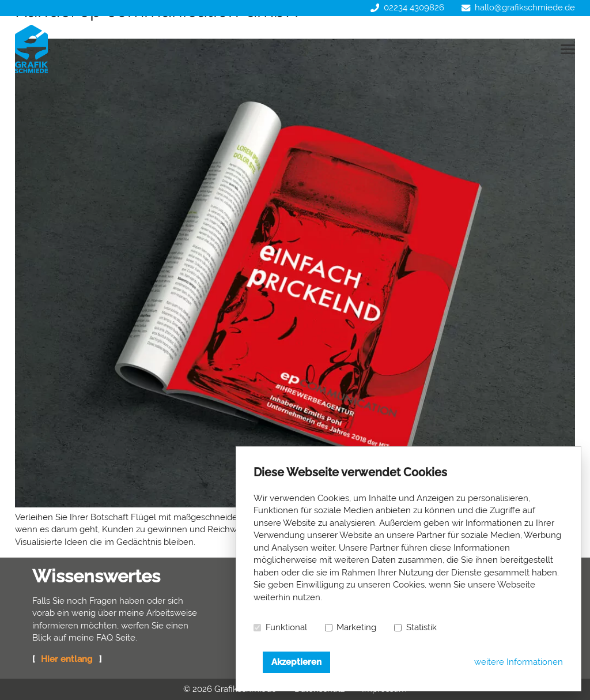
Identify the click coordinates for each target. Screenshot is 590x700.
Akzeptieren (296, 662)
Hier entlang (67, 659)
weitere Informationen (519, 662)
